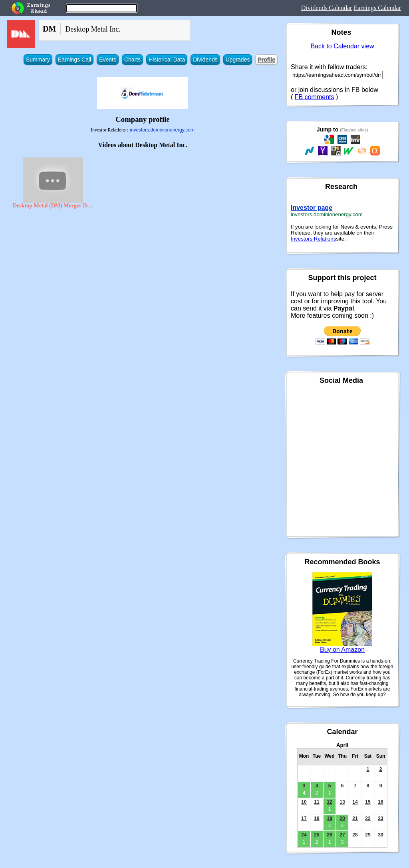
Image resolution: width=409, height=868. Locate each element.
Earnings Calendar (377, 8)
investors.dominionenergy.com (162, 130)
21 (355, 818)
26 (329, 835)
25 (317, 835)
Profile (266, 60)
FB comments (315, 97)
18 (317, 818)
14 (355, 802)
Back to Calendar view (342, 46)
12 (329, 802)
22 (368, 818)
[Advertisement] (143, 271)
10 (304, 802)
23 (380, 818)
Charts (132, 60)
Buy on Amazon (342, 650)
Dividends (205, 60)
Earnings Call (74, 60)
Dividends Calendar (327, 8)
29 (368, 835)
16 (380, 802)
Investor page (312, 208)
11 (317, 802)
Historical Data (167, 60)
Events (108, 60)
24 (304, 835)
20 (342, 818)
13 (342, 802)
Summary (38, 60)
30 (380, 835)
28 (355, 835)
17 (304, 818)
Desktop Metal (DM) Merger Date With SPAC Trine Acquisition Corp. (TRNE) (53, 206)
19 (329, 818)
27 (342, 835)
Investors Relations (313, 239)
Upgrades (238, 60)
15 (368, 802)
